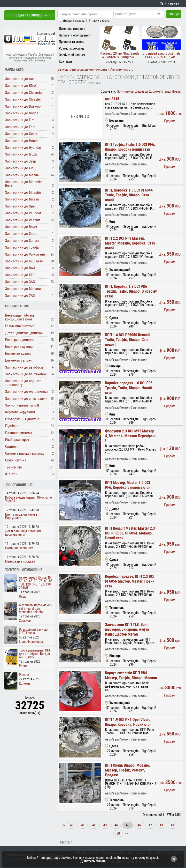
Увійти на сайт (170, 3)
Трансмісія (13, 467)
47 (150, 825)
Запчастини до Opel (20, 206)
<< (64, 825)
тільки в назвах (74, 21)
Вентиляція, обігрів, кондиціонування (20, 317)
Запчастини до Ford (20, 127)
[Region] (143, 14)
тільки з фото (100, 21)
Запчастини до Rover (21, 227)
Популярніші (126, 91)
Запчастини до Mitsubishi (25, 193)
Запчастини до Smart (21, 234)
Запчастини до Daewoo (23, 106)
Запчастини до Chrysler (23, 99)
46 (139, 825)
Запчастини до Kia (19, 168)
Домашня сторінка (72, 29)
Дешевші (141, 91)
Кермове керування (20, 412)
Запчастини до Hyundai (23, 148)
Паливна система (19, 433)
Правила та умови (72, 42)
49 (172, 825)
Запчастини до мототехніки (26, 392)
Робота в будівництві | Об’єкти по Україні (28, 499)
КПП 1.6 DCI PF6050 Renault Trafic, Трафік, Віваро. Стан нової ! (127, 340)
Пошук (174, 14)
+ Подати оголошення (30, 15)
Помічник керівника (19, 548)
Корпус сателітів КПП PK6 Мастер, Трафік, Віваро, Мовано (131, 675)
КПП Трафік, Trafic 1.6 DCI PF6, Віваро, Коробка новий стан (130, 147)
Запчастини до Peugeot (23, 213)
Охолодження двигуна (22, 419)
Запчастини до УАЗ (20, 296)
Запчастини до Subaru (22, 241)
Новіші (177, 91)
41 (83, 825)
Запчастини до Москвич (24, 289)
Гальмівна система (20, 326)
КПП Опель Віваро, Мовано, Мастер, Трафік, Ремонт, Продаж (127, 770)
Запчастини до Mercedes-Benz (25, 184)
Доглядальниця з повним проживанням (23, 533)
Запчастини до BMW (21, 86)
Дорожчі (155, 91)
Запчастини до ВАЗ (20, 268)
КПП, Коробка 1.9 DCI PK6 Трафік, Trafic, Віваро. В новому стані (131, 291)
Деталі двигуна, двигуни (24, 333)
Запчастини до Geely (21, 134)
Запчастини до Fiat (20, 120)
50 (118, 833)
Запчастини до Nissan (22, 199)
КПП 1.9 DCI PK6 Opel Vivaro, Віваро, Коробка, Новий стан (128, 722)
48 (161, 825)
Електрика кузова (19, 347)
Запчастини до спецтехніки (26, 399)
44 (116, 825)
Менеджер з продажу (20, 561)
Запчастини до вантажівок (26, 374)
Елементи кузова (18, 354)
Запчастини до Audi (20, 79)
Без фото (80, 116)
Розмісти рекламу (72, 48)
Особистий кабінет (72, 55)
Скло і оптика (16, 460)
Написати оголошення (75, 35)
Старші (166, 91)
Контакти (65, 61)
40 (72, 825)
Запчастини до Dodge (22, 113)
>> (126, 833)
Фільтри (11, 474)
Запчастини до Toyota (22, 247)
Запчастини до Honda (22, 141)
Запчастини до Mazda (22, 175)
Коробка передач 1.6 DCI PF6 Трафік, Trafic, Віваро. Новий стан (129, 388)
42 (94, 825)
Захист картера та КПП (23, 405)
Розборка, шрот (17, 440)
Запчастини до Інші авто (24, 261)
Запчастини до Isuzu (21, 154)
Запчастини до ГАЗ (20, 275)
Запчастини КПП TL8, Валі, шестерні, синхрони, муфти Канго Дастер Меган (127, 629)
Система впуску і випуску (25, 453)
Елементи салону (18, 360)
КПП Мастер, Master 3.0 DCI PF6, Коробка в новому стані (128, 485)
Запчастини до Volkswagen (26, 254)
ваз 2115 (112, 99)
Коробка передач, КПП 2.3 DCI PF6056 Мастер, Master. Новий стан (130, 581)
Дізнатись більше (93, 861)
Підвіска (12, 426)
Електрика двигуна (20, 340)
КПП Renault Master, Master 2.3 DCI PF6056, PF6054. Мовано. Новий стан (130, 533)
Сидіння (11, 446)
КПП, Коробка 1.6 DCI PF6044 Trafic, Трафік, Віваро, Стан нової (129, 195)
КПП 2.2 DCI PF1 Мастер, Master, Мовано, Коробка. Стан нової (130, 243)
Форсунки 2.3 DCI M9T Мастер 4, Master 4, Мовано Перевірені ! (130, 436)
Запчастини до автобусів (24, 367)
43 (105, 825)
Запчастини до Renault (23, 220)
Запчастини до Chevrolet (24, 93)
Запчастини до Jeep (21, 161)
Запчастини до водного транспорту (23, 383)
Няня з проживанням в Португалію (21, 516)
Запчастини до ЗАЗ (20, 282)
